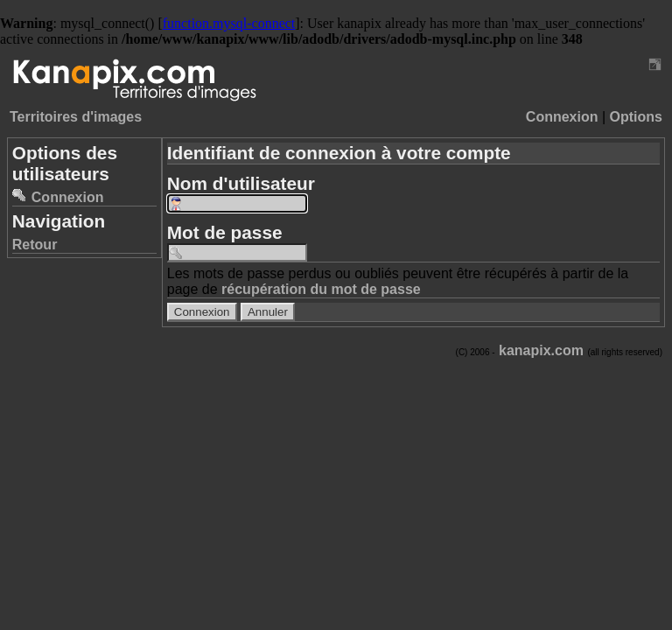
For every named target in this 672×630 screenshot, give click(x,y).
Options (636, 117)
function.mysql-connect (229, 23)
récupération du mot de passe (321, 289)
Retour (35, 245)
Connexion (562, 117)
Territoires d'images (76, 117)
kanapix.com (541, 350)
